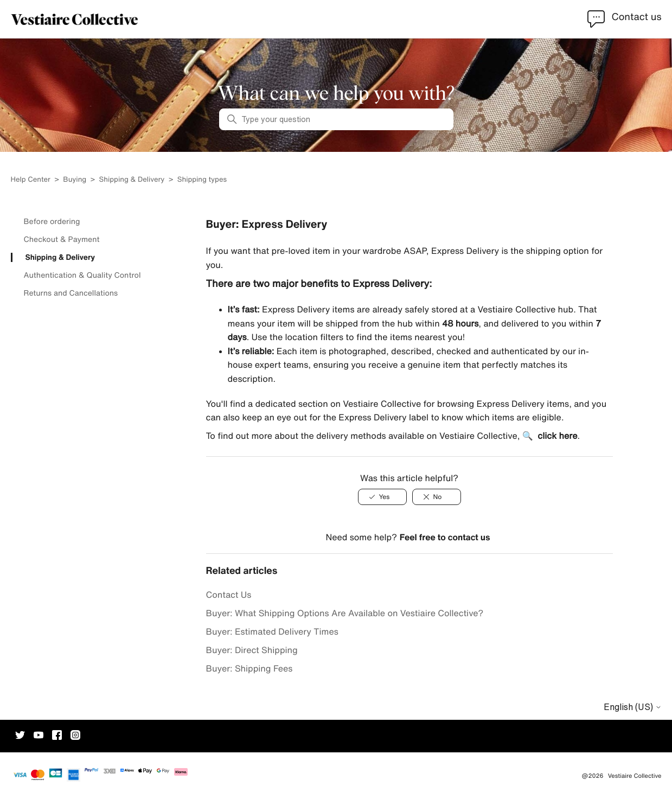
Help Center (32, 179)
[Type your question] (336, 119)
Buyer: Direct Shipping (252, 650)
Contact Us (229, 595)
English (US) (633, 707)
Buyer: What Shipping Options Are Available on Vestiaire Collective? (345, 613)
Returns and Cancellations (71, 293)
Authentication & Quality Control (82, 275)
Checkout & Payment (62, 239)
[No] (437, 497)
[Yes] (382, 497)
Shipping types (202, 179)
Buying (76, 179)
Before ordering (52, 221)
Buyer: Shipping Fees (249, 668)
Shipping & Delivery (132, 179)
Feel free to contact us (445, 537)
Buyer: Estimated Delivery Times (272, 631)
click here (557, 436)
